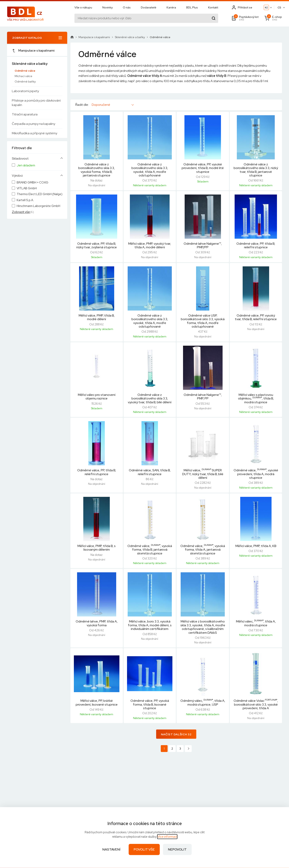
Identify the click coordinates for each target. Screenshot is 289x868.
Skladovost (20, 159)
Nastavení (111, 849)
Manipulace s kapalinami (33, 50)
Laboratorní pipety (25, 91)
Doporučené (101, 105)
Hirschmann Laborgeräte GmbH (38, 206)
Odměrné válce (25, 71)
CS (279, 8)
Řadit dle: (82, 105)
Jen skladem (26, 165)
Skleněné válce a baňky (30, 64)
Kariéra (171, 7)
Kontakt (213, 7)
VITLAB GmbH (27, 188)
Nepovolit (177, 849)
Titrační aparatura (25, 114)
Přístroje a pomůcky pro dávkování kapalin (36, 103)
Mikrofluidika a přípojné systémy (35, 133)
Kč (266, 8)
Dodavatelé (149, 7)
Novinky (107, 7)
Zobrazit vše (21, 212)
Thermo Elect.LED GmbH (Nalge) (40, 194)
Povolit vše (144, 849)
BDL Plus (192, 7)
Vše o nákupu (83, 7)
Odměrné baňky (25, 82)
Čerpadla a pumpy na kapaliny (34, 124)
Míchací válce (23, 76)
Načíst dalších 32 (176, 734)
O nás (127, 7)
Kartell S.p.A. (25, 200)
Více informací (167, 837)
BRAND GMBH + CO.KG (33, 183)
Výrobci (17, 176)
